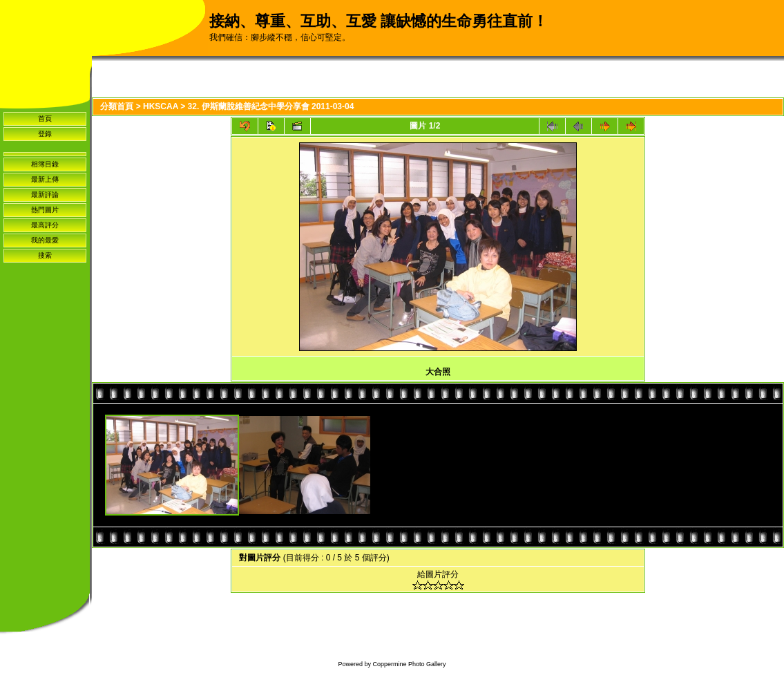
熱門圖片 (45, 210)
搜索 (45, 255)
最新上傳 (45, 179)
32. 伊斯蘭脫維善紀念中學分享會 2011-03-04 (271, 106)
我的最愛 (45, 240)
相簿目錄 (45, 164)
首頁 (45, 119)
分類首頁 (117, 106)
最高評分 (45, 225)
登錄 (45, 134)
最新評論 (45, 195)
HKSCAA (161, 106)
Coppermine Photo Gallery (409, 664)
